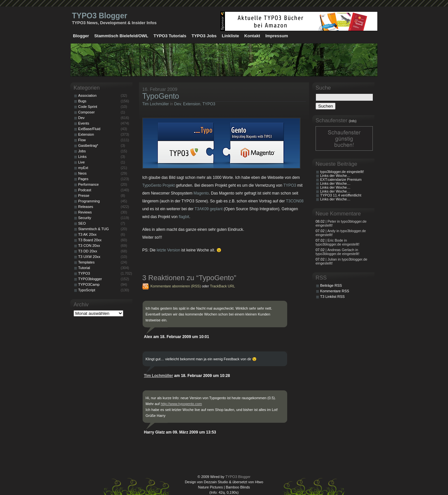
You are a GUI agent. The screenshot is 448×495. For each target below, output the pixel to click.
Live (81, 162)
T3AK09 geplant (209, 209)
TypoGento (161, 96)
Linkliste (230, 36)
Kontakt (252, 36)
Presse (84, 196)
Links (82, 157)
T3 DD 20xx (88, 251)
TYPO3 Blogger (100, 16)
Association (87, 95)
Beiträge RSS (331, 285)
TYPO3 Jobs (204, 36)
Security (85, 218)
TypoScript (87, 290)
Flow (82, 140)
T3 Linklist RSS (332, 297)
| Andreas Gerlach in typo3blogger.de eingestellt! (337, 252)
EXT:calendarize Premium (341, 179)
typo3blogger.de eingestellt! (342, 172)
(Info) (353, 121)
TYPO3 (209, 104)
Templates (86, 262)
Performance (88, 184)
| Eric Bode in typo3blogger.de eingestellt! (337, 242)
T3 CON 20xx (89, 246)
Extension (192, 104)
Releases (86, 207)
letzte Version (168, 250)
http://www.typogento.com (181, 404)
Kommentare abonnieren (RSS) (176, 286)
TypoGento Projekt (158, 185)
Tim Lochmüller (156, 104)
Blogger (81, 36)
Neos (82, 173)
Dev (178, 104)
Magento (201, 193)
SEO (82, 223)
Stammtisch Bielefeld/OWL (121, 36)
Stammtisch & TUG (94, 229)
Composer (86, 112)
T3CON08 (295, 201)
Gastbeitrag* (88, 145)
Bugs (82, 101)
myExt (83, 168)
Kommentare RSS (335, 291)
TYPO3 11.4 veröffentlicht (341, 195)
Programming (89, 201)
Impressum (276, 36)
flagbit (184, 217)
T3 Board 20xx (90, 240)
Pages (83, 179)
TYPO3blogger (90, 279)
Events (84, 123)
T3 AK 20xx (87, 234)
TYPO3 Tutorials (170, 36)
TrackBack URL (223, 286)
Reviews (85, 212)
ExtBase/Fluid (89, 129)
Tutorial (84, 268)
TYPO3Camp (89, 284)
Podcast (85, 190)
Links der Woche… (335, 176)
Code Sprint (88, 107)
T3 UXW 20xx (89, 257)
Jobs (82, 151)
